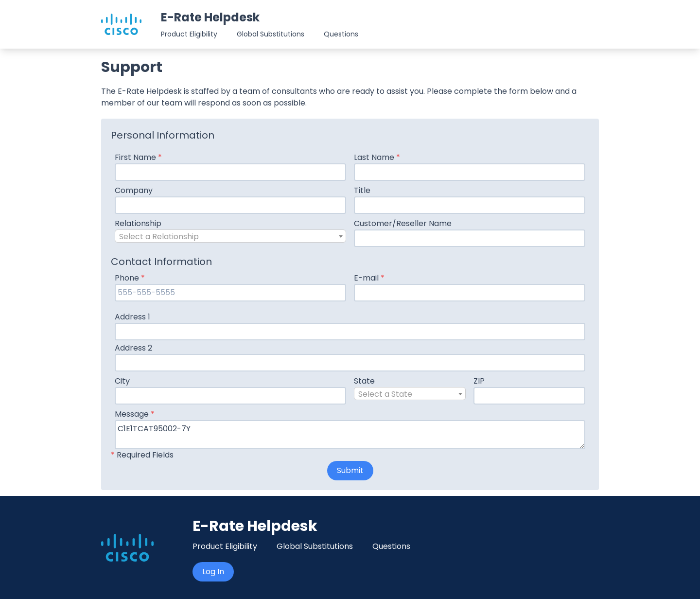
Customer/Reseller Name (403, 223)
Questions (341, 34)
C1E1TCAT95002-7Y (350, 435)
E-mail (369, 278)
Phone (130, 278)
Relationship (138, 223)
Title (362, 190)
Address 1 (132, 317)
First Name (138, 157)
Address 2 (133, 348)
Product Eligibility (189, 34)
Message (135, 414)
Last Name (377, 157)
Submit (350, 470)
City (122, 381)
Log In (213, 572)
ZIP (479, 381)
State (364, 381)
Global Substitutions (271, 34)
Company (134, 190)
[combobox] (230, 236)
